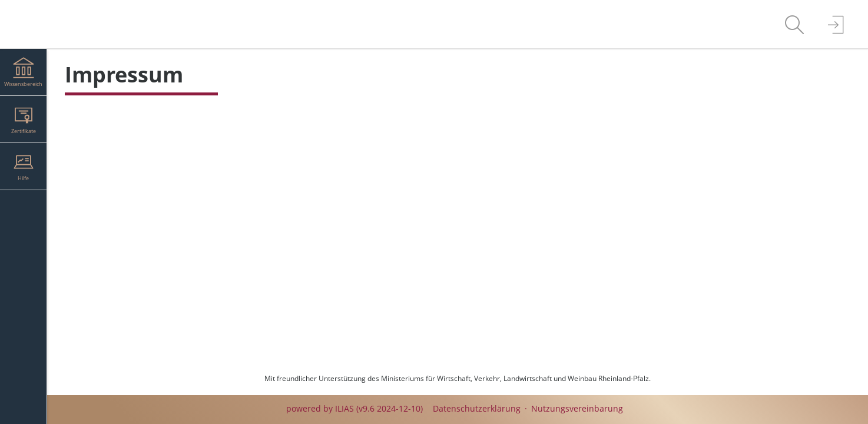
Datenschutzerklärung (477, 408)
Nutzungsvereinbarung (577, 408)
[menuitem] (794, 24)
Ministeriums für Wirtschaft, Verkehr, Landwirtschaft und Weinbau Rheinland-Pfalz (515, 378)
